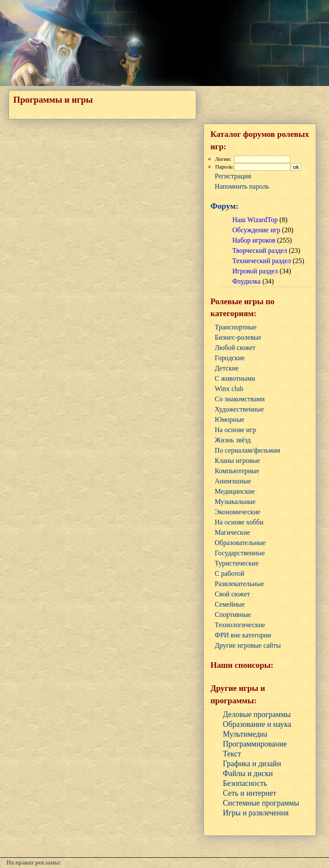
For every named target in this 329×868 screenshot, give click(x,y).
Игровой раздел (255, 271)
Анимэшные (233, 481)
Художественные (239, 409)
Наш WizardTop (255, 220)
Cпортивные (233, 615)
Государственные (240, 553)
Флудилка (246, 281)
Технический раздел (262, 261)
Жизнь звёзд (233, 440)
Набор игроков (254, 240)
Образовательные (240, 543)
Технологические (240, 625)
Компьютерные (237, 471)
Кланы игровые (237, 461)
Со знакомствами (240, 399)
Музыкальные (235, 502)
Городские (230, 358)
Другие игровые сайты (248, 645)
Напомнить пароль (242, 186)
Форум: (224, 206)
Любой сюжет (235, 348)
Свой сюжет (232, 594)
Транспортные (236, 327)
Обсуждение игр (256, 230)
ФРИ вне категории (243, 635)
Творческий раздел (260, 250)
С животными (235, 378)
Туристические (236, 563)
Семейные (230, 604)
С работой (229, 573)
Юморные (229, 419)
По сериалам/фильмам (247, 450)
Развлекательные (239, 584)
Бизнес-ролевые (238, 337)
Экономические (238, 512)
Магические (232, 532)
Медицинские (235, 491)
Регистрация (233, 176)
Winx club (229, 389)
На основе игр (235, 430)
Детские (227, 368)
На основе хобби (239, 522)
